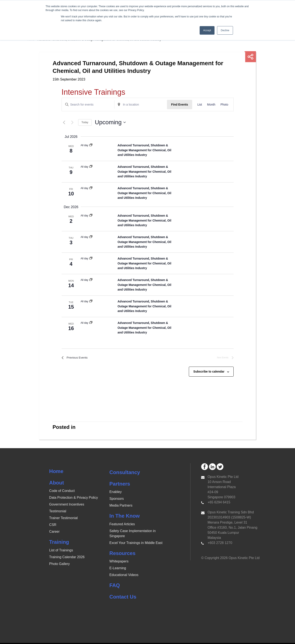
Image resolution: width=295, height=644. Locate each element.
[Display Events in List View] (200, 105)
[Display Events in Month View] (211, 105)
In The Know (125, 517)
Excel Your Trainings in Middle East (136, 544)
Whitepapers (119, 563)
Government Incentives (67, 506)
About (57, 484)
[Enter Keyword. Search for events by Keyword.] (88, 105)
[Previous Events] (64, 122)
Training (59, 543)
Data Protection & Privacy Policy (74, 499)
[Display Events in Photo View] (224, 105)
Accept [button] (207, 30)
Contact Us (123, 598)
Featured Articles (122, 525)
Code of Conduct (62, 492)
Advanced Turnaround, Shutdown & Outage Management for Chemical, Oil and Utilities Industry (145, 150)
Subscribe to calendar (209, 373)
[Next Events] (72, 122)
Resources (122, 554)
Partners (120, 485)
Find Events (180, 105)
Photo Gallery (60, 565)
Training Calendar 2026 (67, 558)
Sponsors (117, 500)
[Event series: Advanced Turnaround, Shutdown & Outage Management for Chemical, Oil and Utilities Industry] (91, 145)
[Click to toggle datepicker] (110, 122)
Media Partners (121, 507)
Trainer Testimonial (64, 519)
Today (85, 122)
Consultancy (125, 474)
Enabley (116, 493)
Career (54, 533)
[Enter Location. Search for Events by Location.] (141, 105)
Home (56, 472)
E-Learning (118, 569)
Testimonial (58, 512)
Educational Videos (124, 576)
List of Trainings (61, 551)
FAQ (115, 587)
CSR (53, 526)
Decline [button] (225, 30)
